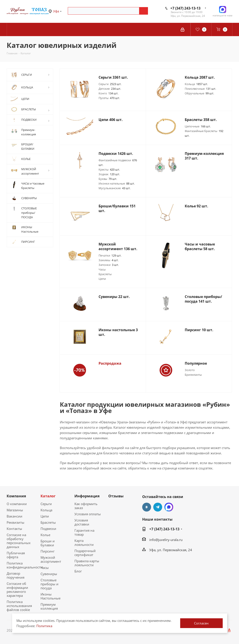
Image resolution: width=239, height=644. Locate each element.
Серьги (110, 84)
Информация (87, 496)
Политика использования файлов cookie (19, 606)
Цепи (102, 279)
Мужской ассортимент (51, 559)
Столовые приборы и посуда (50, 584)
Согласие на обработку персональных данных (19, 541)
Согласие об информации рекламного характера (17, 590)
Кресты (109, 169)
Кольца (196, 84)
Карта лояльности (84, 543)
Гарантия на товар (84, 532)
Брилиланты (193, 375)
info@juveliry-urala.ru (166, 540)
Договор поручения (16, 575)
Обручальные (199, 93)
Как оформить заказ (86, 506)
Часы (102, 269)
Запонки (109, 265)
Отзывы (116, 496)
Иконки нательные (117, 183)
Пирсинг (48, 551)
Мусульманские (115, 188)
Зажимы (109, 260)
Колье (45, 535)
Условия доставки (82, 522)
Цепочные (198, 126)
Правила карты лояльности (87, 563)
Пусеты (109, 98)
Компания (16, 496)
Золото (190, 370)
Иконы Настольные (51, 596)
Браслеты (105, 274)
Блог (78, 571)
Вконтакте (147, 507)
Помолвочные (200, 89)
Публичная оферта (16, 555)
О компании (17, 504)
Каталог (48, 496)
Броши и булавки (48, 543)
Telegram (158, 507)
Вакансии (15, 516)
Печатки (110, 255)
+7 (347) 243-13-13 (185, 8)
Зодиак (109, 174)
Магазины (15, 510)
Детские (110, 89)
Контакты (14, 529)
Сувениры (49, 574)
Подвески (48, 529)
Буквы (108, 179)
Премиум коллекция (49, 606)
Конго (108, 93)
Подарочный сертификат (85, 553)
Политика (44, 626)
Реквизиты (16, 522)
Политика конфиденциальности (25, 565)
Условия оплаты (88, 514)
